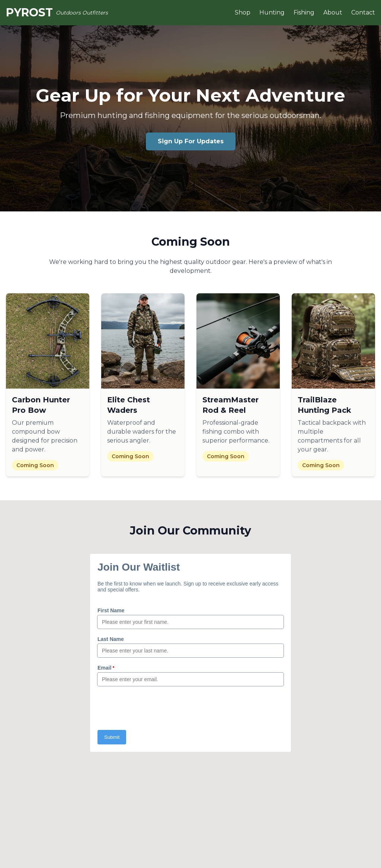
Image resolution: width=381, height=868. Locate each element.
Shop (243, 12)
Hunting (272, 12)
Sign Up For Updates (191, 141)
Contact (363, 12)
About (333, 12)
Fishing (304, 12)
